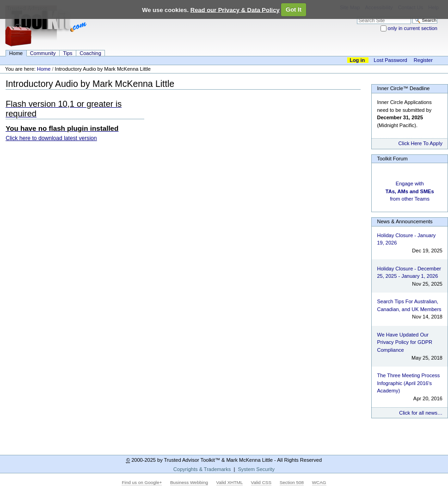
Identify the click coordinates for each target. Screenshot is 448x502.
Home (16, 53)
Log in (357, 60)
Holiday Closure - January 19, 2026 (406, 239)
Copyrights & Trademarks (202, 469)
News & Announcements (405, 221)
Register (423, 60)
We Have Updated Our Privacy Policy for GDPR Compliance (405, 342)
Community (43, 53)
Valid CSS (261, 482)
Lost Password (390, 60)
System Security (256, 469)
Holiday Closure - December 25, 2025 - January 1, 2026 (409, 272)
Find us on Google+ (142, 482)
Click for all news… (421, 413)
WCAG (319, 482)
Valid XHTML (230, 482)
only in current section (413, 28)
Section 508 (292, 482)
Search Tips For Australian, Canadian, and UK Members (409, 305)
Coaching (90, 53)
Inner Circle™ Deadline (403, 88)
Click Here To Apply (420, 143)
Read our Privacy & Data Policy (235, 9)
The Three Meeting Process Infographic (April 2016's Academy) (408, 383)
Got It (294, 9)
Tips (68, 53)
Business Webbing (189, 482)
